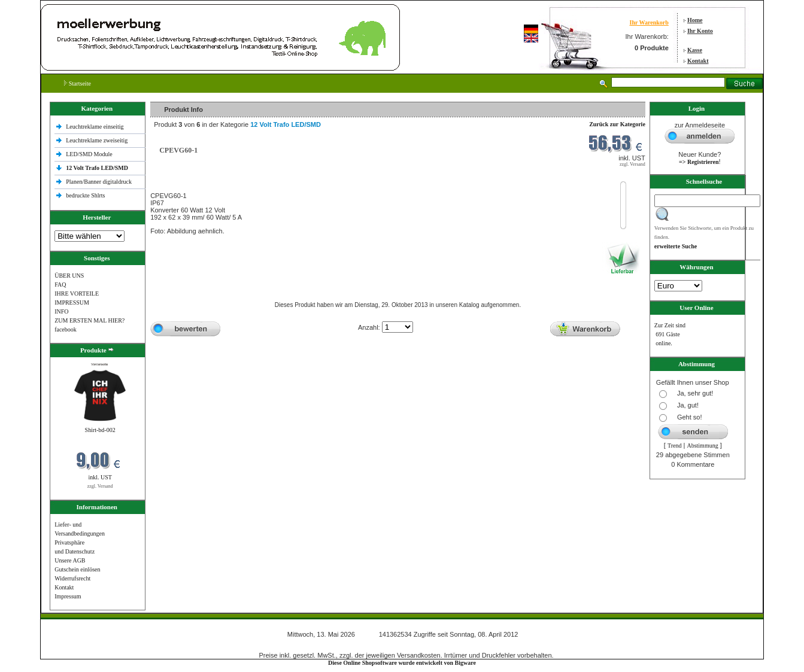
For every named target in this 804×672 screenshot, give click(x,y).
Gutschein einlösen (77, 569)
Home (695, 20)
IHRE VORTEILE (77, 294)
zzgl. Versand (100, 486)
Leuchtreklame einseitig (95, 127)
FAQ (60, 285)
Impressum (68, 596)
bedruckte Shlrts (85, 195)
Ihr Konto (700, 31)
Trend (675, 446)
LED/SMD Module (89, 154)
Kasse (695, 50)
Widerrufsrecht (72, 578)
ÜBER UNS (69, 276)
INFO (61, 311)
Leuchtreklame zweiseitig (98, 140)
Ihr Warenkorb (649, 22)
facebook (66, 329)
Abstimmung (702, 446)
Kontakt (698, 61)
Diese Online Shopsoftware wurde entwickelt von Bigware (402, 663)
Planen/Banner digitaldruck (99, 182)
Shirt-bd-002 (100, 430)
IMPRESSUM (72, 302)
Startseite (78, 83)
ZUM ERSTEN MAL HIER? (89, 320)
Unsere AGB (70, 560)
